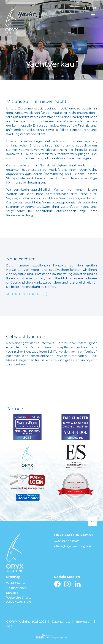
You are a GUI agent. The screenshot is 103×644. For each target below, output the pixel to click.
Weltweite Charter (19, 598)
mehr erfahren (23, 294)
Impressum (84, 622)
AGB (9, 626)
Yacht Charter (16, 583)
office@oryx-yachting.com (73, 546)
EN (94, 8)
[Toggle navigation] (93, 14)
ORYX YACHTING (18, 602)
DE (85, 8)
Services (12, 593)
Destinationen (16, 588)
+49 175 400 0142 (67, 541)
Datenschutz (61, 622)
